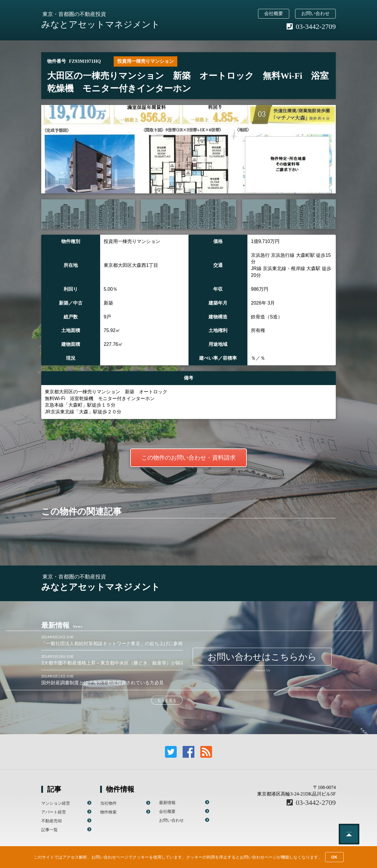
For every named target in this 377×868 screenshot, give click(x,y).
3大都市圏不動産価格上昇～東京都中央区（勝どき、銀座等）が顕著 (113, 663)
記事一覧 (49, 830)
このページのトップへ (349, 834)
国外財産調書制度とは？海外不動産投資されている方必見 (102, 683)
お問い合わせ (315, 13)
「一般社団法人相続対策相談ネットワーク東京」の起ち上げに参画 (112, 643)
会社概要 (274, 13)
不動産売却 (52, 821)
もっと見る (167, 700)
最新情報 (167, 803)
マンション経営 (56, 803)
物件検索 (108, 812)
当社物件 (108, 803)
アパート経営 (54, 812)
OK (334, 857)
